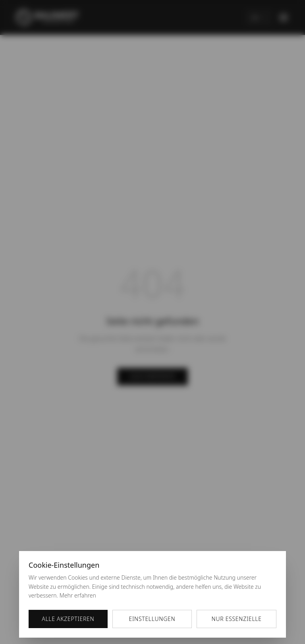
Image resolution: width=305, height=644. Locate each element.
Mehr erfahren (78, 595)
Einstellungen (152, 619)
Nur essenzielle (237, 619)
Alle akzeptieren (68, 619)
